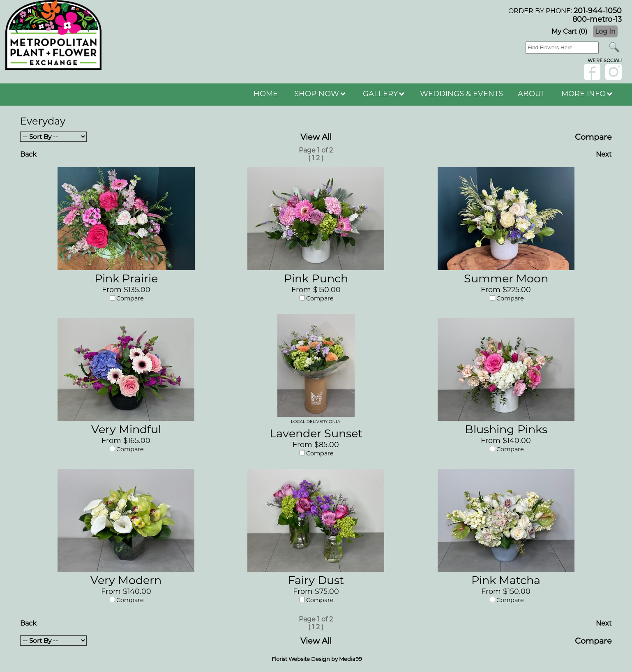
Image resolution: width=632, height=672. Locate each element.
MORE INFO (587, 94)
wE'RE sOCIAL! (605, 60)
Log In (605, 31)
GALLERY (384, 94)
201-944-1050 (598, 10)
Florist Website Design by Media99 (317, 659)
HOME (266, 94)
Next (604, 154)
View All (316, 137)
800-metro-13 (597, 19)
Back (28, 154)
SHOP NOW (320, 94)
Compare (593, 137)
